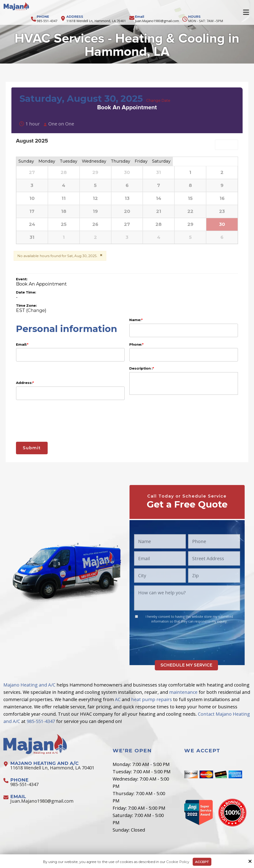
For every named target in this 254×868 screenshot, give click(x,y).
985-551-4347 (47, 21)
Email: (22, 344)
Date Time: (26, 292)
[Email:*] (70, 355)
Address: (25, 383)
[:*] (136, 617)
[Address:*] (70, 393)
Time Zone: (26, 305)
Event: (22, 279)
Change (36, 310)
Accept (202, 862)
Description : (142, 368)
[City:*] (160, 576)
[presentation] (127, 418)
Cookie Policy (178, 862)
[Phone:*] (184, 355)
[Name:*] (184, 330)
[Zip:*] (214, 576)
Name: (136, 320)
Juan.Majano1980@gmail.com (157, 21)
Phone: (136, 344)
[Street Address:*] (214, 558)
